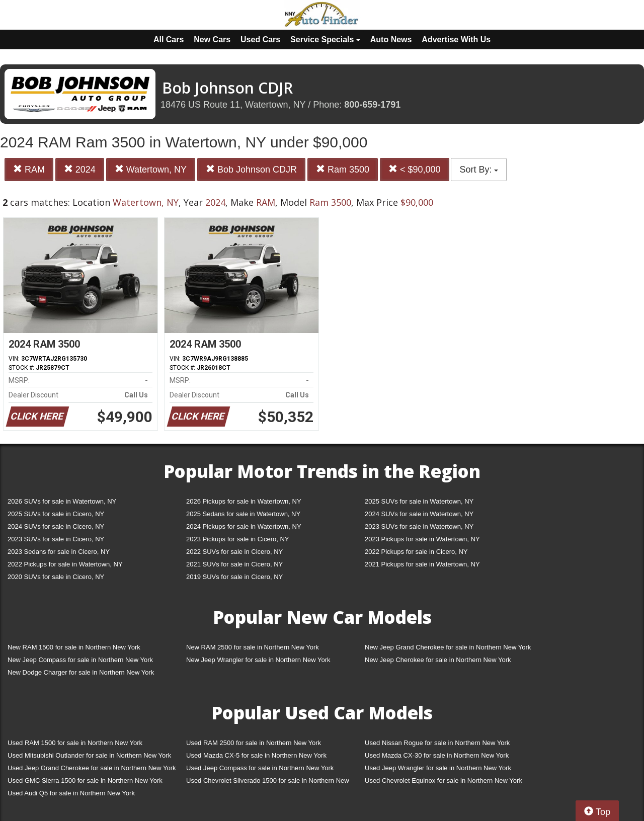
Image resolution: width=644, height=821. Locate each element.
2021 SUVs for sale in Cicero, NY (234, 564)
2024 (80, 169)
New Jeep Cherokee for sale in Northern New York (438, 660)
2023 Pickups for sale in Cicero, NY (237, 539)
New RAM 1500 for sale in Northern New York (74, 647)
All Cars (169, 39)
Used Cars (260, 39)
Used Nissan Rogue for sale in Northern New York (437, 743)
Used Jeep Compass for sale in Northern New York (260, 768)
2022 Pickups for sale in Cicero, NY (416, 552)
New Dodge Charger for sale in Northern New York (81, 672)
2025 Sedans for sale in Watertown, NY (243, 514)
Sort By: (479, 170)
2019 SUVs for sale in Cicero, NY (234, 577)
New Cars (212, 39)
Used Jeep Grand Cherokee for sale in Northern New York (92, 768)
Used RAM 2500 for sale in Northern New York (254, 743)
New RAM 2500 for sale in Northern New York (253, 647)
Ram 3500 (343, 169)
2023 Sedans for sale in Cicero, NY (59, 552)
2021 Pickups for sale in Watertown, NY (422, 564)
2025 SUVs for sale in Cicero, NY (56, 514)
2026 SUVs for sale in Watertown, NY (62, 501)
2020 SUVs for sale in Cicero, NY (56, 577)
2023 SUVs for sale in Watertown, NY (419, 526)
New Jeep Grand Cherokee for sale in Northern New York (448, 647)
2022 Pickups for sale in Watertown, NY (65, 564)
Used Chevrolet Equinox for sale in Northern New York (444, 781)
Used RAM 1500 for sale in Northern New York (75, 743)
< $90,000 (415, 169)
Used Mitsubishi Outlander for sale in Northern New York (89, 755)
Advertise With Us (456, 39)
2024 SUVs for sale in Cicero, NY (56, 526)
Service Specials (325, 39)
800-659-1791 (372, 105)
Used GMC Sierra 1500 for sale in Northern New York (85, 781)
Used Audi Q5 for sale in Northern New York (71, 793)
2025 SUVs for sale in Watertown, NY (419, 501)
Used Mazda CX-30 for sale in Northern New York (437, 755)
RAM (29, 169)
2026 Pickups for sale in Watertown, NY (244, 501)
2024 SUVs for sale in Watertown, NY (419, 514)
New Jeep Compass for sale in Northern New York (80, 660)
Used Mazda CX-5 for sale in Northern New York (256, 755)
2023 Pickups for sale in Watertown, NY (422, 539)
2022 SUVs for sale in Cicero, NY (234, 552)
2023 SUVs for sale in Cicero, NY (56, 539)
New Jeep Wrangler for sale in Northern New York (258, 660)
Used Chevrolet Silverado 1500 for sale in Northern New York (268, 783)
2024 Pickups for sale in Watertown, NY (244, 526)
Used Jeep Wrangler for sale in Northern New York (438, 768)
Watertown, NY (151, 169)
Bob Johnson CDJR (251, 169)
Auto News (391, 39)
